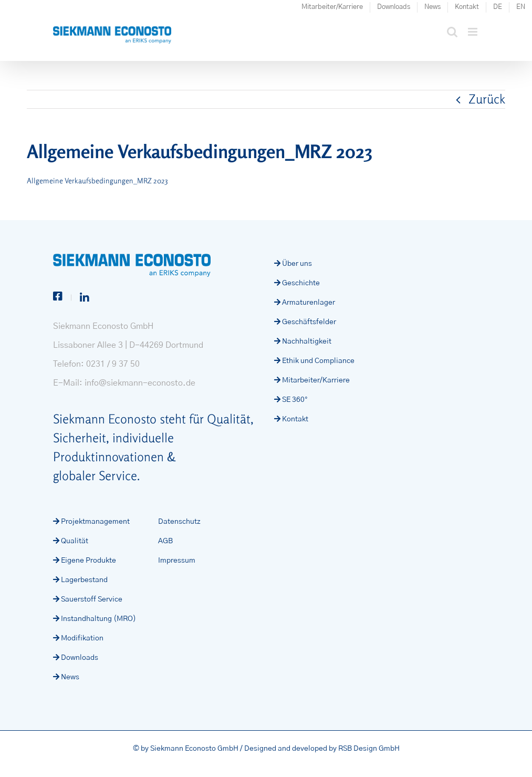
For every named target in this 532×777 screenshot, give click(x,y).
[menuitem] (498, 7)
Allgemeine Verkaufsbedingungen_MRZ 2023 (97, 180)
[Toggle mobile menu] (473, 32)
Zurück (487, 99)
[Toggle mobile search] (452, 32)
